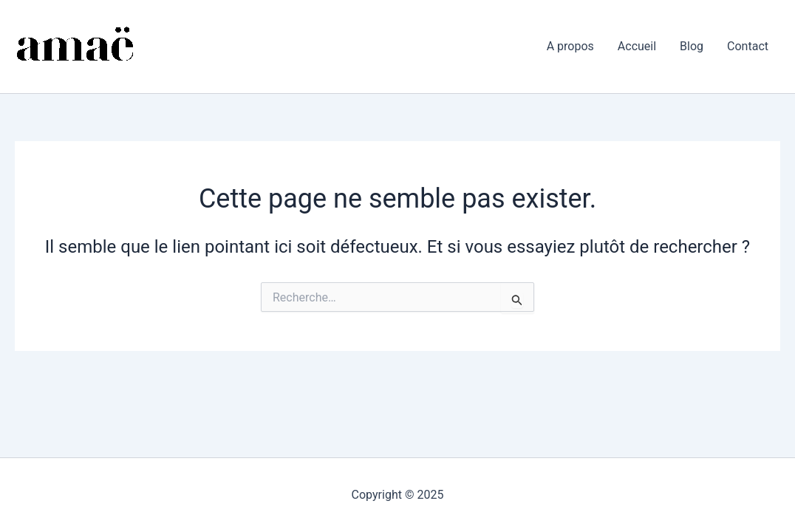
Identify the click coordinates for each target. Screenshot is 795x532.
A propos (570, 46)
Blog (692, 46)
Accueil (637, 46)
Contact (748, 46)
